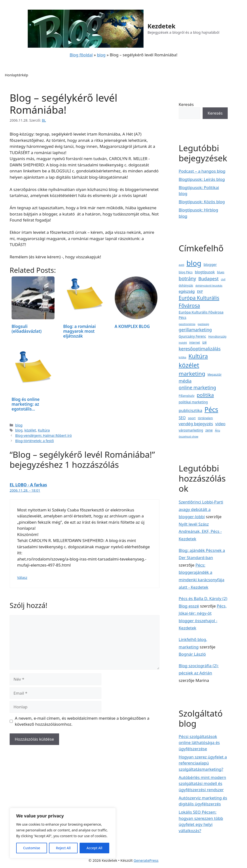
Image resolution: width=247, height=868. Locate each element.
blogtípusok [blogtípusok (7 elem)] (205, 272)
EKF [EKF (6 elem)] (200, 291)
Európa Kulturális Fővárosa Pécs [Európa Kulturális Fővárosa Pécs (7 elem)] (201, 315)
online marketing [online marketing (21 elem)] (197, 388)
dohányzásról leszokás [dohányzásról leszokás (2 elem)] (209, 286)
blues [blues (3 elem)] (221, 272)
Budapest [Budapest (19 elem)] (208, 279)
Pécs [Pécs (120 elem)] (211, 410)
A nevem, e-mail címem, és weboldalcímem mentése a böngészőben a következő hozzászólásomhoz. (82, 721)
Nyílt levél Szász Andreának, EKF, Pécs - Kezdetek (200, 531)
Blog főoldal (81, 55)
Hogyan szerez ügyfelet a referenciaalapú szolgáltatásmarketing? (203, 763)
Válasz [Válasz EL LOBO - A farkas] (22, 578)
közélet (30, 430)
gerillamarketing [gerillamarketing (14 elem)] (195, 330)
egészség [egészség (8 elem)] (187, 291)
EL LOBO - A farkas (28, 485)
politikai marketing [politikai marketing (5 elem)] (193, 402)
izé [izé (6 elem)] (204, 342)
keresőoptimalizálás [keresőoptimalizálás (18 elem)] (200, 349)
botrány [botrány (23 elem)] (187, 278)
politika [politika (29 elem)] (205, 395)
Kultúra (44, 430)
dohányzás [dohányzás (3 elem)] (186, 285)
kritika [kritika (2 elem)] (182, 357)
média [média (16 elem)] (185, 381)
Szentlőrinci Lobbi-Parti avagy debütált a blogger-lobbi (201, 509)
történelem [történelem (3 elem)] (205, 418)
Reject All (63, 848)
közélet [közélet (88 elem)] (189, 365)
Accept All (94, 848)
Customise (32, 848)
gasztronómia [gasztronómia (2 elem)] (187, 324)
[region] (63, 833)
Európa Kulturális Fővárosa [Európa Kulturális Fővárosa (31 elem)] (199, 302)
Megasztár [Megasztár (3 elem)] (214, 374)
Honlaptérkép (17, 75)
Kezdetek (162, 26)
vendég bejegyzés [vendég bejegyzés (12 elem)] (196, 424)
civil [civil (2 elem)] (223, 279)
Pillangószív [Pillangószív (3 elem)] (187, 396)
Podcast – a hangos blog (202, 171)
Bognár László (192, 654)
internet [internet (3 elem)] (195, 342)
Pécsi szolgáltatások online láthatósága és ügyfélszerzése (199, 743)
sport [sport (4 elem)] (192, 418)
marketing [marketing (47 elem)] (192, 374)
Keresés (186, 104)
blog (101, 55)
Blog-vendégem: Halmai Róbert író (43, 435)
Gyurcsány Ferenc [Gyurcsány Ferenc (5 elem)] (192, 336)
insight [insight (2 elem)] (183, 343)
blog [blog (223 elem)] (194, 263)
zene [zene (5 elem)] (209, 430)
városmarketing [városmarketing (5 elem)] (191, 430)
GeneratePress (146, 860)
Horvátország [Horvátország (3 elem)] (217, 336)
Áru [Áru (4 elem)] (217, 430)
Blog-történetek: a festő (34, 441)
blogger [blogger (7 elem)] (210, 264)
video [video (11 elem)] (220, 424)
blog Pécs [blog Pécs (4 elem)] (186, 272)
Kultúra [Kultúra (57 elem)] (198, 356)
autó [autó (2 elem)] (182, 265)
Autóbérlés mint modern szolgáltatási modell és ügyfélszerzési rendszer (202, 783)
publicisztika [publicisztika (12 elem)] (191, 410)
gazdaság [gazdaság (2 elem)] (203, 324)
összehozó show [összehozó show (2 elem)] (189, 437)
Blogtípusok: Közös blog (202, 202)
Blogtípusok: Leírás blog (202, 179)
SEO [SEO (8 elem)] (182, 418)
